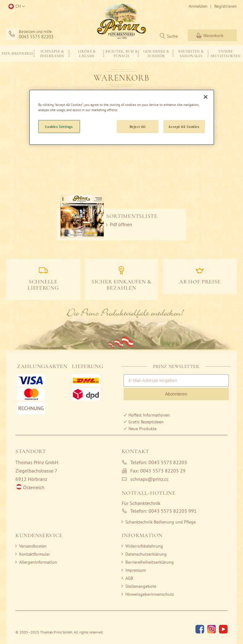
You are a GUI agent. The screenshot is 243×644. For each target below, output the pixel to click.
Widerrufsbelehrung (144, 546)
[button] (16, 6)
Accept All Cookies (184, 126)
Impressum (136, 570)
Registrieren (226, 6)
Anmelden (198, 6)
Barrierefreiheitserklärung (150, 562)
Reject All (138, 126)
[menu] (121, 53)
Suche (172, 36)
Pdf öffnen (121, 224)
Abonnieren (176, 394)
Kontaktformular (35, 554)
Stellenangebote (141, 586)
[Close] (206, 97)
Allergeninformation (38, 562)
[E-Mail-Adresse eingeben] (176, 380)
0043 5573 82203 (36, 37)
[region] (122, 117)
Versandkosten (33, 546)
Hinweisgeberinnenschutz (150, 594)
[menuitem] (17, 53)
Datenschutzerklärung (146, 554)
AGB (129, 578)
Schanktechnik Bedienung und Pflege (161, 522)
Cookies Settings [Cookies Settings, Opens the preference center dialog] (59, 126)
